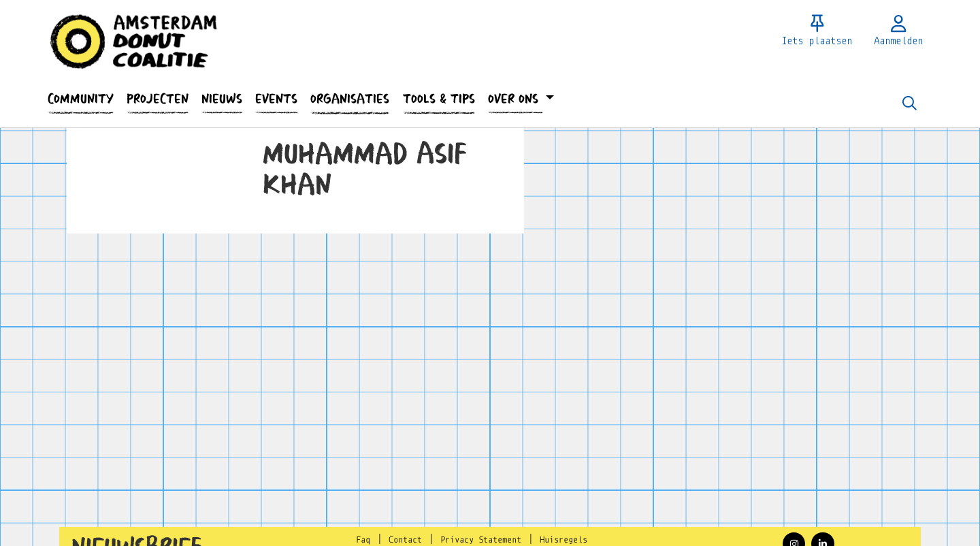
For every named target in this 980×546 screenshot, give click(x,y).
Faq (363, 540)
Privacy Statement (481, 540)
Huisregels (563, 540)
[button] (80, 99)
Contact (405, 540)
